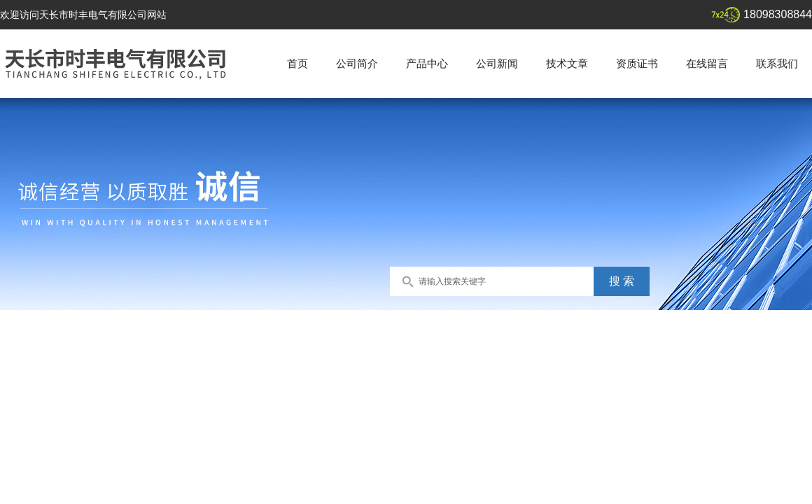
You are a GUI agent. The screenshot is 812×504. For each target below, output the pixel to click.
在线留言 (707, 63)
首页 (297, 63)
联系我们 (777, 63)
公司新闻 (497, 63)
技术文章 (567, 63)
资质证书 (637, 63)
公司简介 (357, 63)
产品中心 (427, 63)
